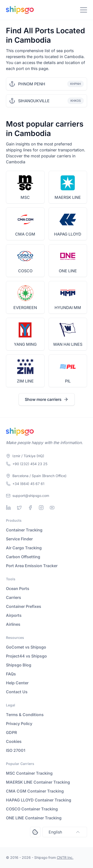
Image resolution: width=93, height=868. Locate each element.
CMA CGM (25, 234)
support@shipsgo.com (31, 496)
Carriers (14, 597)
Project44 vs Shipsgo (26, 656)
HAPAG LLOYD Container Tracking (39, 800)
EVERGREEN (25, 308)
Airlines (13, 624)
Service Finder (19, 539)
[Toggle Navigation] (84, 10)
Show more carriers (47, 399)
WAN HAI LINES (68, 344)
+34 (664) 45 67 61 (28, 484)
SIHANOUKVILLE (34, 101)
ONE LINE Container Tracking (34, 818)
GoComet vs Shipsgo (26, 647)
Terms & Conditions (25, 715)
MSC (25, 197)
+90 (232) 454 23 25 (30, 464)
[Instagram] (41, 508)
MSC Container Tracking (29, 773)
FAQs (11, 674)
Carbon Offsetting (23, 557)
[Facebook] (30, 508)
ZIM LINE (25, 381)
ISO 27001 (16, 750)
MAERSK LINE (68, 197)
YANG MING (25, 344)
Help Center (17, 683)
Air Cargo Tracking (24, 548)
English (65, 832)
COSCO (25, 271)
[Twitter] (19, 508)
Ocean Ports (18, 589)
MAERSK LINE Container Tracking (38, 782)
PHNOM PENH (32, 84)
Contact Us (17, 692)
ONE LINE (68, 271)
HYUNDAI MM (68, 308)
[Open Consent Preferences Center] (35, 832)
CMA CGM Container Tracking (35, 791)
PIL (68, 381)
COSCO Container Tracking (32, 809)
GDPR (11, 732)
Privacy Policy (19, 724)
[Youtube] (52, 508)
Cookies (14, 741)
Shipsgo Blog (19, 665)
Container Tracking (24, 530)
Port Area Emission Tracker (32, 566)
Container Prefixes (24, 606)
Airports (14, 615)
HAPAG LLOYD (68, 234)
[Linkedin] (8, 508)
